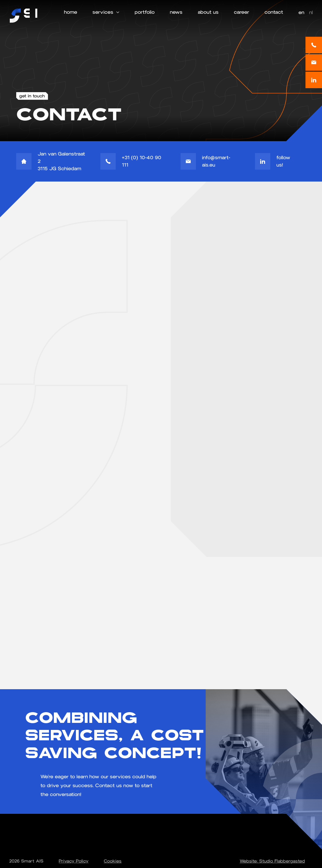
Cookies (113, 861)
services (103, 12)
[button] (106, 12)
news (176, 12)
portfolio (145, 12)
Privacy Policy (74, 861)
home (71, 12)
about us (208, 12)
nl (311, 12)
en (301, 12)
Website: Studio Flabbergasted (272, 861)
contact (274, 12)
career (241, 12)
